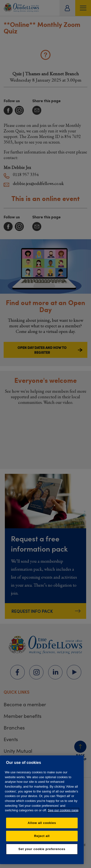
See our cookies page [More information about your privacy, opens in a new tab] (63, 810)
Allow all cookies (42, 823)
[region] (42, 810)
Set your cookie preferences (42, 849)
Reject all (42, 836)
